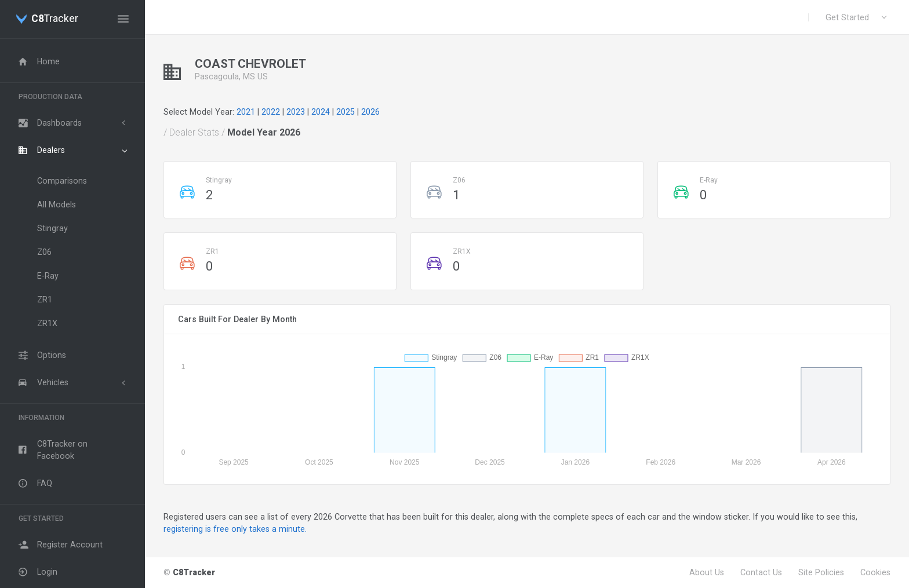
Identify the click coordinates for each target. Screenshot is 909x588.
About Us (707, 572)
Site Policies (821, 572)
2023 (296, 112)
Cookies (875, 572)
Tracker (55, 19)
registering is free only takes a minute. (235, 529)
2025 (346, 112)
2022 (271, 112)
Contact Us (761, 572)
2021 (246, 112)
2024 (321, 112)
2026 (370, 112)
